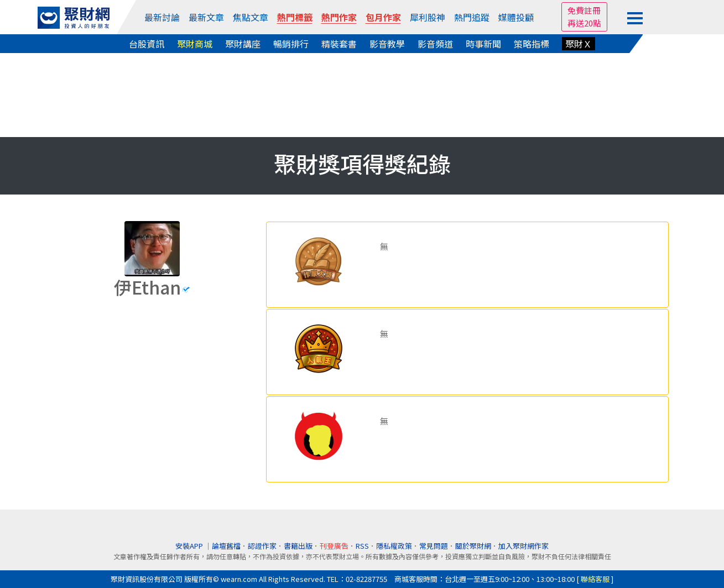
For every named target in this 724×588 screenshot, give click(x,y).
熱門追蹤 (472, 17)
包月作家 (383, 17)
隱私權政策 (394, 546)
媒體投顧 (516, 17)
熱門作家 (339, 17)
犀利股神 (428, 17)
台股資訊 (147, 44)
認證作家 (262, 546)
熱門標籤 (295, 17)
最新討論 (162, 17)
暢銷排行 (291, 44)
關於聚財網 (473, 546)
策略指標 (532, 44)
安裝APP (190, 546)
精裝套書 (339, 44)
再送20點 (584, 23)
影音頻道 (435, 44)
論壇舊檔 (226, 546)
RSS (362, 546)
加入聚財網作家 (524, 546)
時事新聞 (483, 44)
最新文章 (206, 17)
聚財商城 (195, 44)
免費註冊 (584, 10)
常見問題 (434, 546)
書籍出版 (298, 546)
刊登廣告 (334, 546)
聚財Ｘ (579, 44)
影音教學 (387, 44)
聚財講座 (243, 44)
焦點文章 (251, 17)
